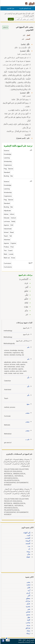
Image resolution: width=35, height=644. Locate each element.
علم (28, 347)
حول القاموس (10, 8)
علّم (28, 378)
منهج (28, 404)
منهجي (27, 413)
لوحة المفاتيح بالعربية (25, 8)
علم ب (27, 439)
